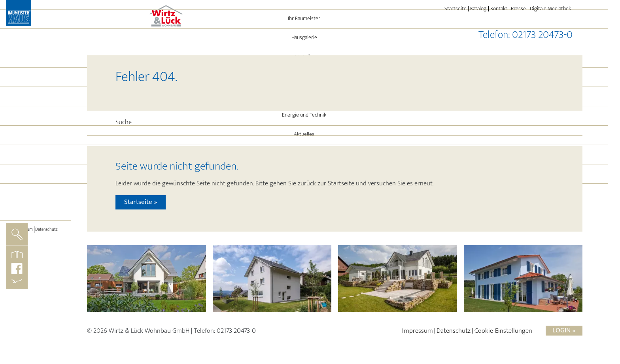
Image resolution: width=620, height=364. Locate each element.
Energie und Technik (36, 161)
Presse (518, 9)
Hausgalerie (36, 84)
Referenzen (36, 123)
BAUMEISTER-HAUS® (36, 219)
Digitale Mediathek (550, 9)
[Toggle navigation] (36, 241)
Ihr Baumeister (36, 65)
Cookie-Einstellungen (503, 335)
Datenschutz (49, 276)
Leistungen (36, 142)
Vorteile (36, 103)
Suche (124, 122)
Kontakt (499, 9)
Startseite (456, 9)
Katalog (478, 9)
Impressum (20, 276)
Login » (564, 335)
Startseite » (141, 206)
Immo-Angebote (36, 200)
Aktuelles (36, 181)
